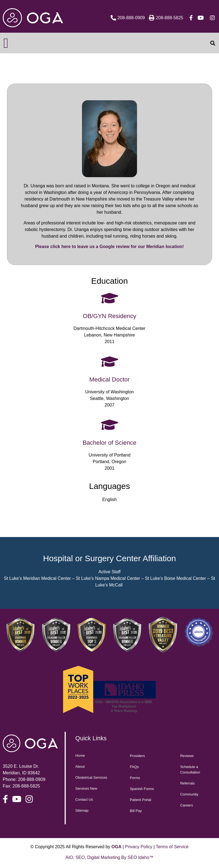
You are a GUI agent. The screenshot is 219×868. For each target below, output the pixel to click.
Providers (137, 756)
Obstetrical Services (91, 777)
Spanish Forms (142, 789)
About (80, 767)
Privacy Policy (139, 847)
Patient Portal (141, 800)
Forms (135, 778)
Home (80, 756)
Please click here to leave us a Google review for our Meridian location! (110, 247)
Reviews (187, 756)
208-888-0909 (32, 779)
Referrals (187, 783)
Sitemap (82, 810)
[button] (6, 43)
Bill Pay (136, 811)
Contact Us (84, 799)
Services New (86, 788)
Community (189, 794)
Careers (187, 805)
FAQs (134, 767)
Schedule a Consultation (190, 770)
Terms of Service (172, 847)
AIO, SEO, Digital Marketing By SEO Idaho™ (109, 857)
